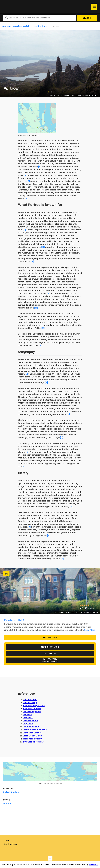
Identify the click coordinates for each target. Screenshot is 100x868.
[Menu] (94, 7)
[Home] (46, 7)
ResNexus (93, 865)
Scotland (8, 803)
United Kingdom (11, 792)
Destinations (10, 844)
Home (7, 840)
